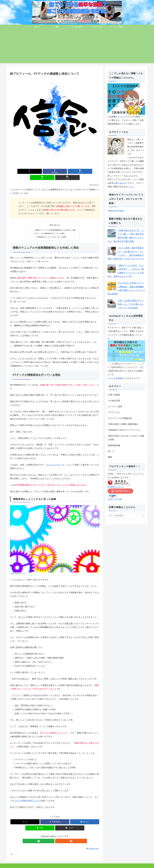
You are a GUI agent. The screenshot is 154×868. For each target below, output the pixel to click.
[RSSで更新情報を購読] (57, 835)
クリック (122, 117)
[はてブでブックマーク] (55, 171)
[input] (126, 516)
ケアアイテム (38, 865)
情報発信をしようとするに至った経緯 (52, 231)
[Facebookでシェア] (40, 171)
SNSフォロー (34, 795)
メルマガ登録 (20, 795)
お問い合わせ (120, 183)
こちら (131, 176)
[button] (85, 171)
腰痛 (17, 865)
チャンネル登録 (115, 378)
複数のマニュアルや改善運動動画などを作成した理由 (56, 224)
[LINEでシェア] (70, 171)
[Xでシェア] (25, 171)
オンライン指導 (50, 865)
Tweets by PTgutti (115, 211)
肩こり (11, 865)
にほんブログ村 (115, 499)
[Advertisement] (77, 48)
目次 (52, 219)
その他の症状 (26, 865)
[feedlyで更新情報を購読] (52, 835)
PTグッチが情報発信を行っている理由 (50, 228)
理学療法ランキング (116, 487)
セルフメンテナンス (55, 459)
